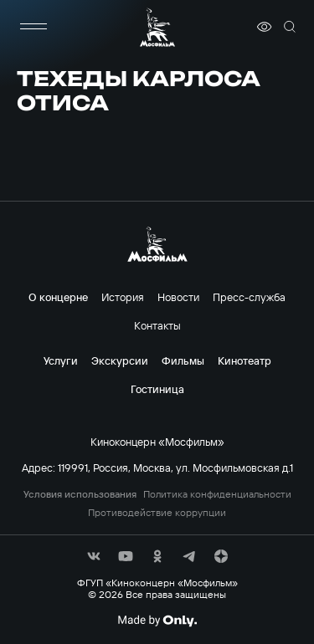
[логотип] (157, 27)
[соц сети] (94, 556)
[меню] (33, 27)
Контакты (157, 325)
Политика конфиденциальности (217, 494)
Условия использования (80, 494)
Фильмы (183, 360)
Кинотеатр (245, 360)
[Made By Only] (157, 621)
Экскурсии (120, 360)
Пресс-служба (249, 297)
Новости (178, 297)
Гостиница (157, 389)
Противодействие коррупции (157, 513)
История (123, 297)
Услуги (61, 360)
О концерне (58, 297)
